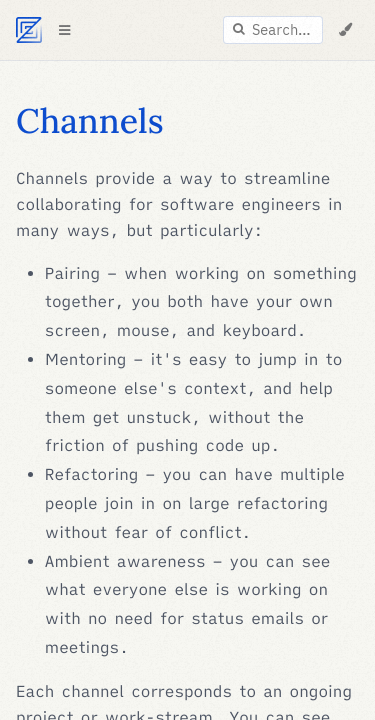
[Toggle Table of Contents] (64, 30)
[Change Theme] (345, 30)
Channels (90, 121)
